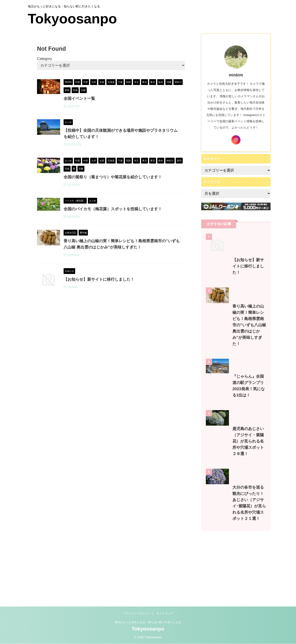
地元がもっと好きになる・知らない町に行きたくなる (148, 626)
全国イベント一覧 (102, 99)
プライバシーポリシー (137, 617)
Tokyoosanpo (72, 19)
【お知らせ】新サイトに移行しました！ (120, 288)
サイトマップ (165, 617)
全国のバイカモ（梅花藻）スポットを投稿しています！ (133, 211)
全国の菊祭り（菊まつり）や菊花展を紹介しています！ (133, 179)
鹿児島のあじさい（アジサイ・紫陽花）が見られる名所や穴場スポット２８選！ (235, 508)
